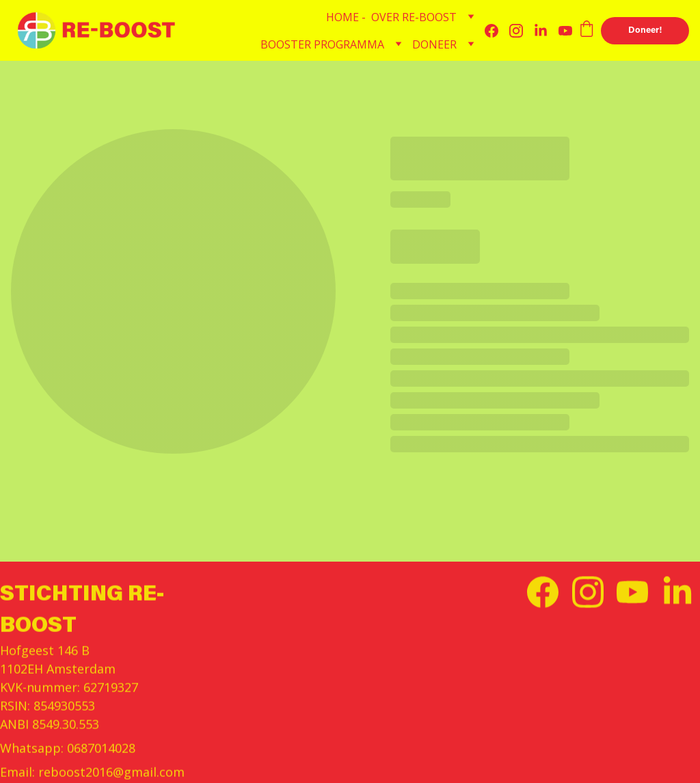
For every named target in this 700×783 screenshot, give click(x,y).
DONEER (434, 44)
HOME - (346, 17)
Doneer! (645, 30)
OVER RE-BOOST (414, 17)
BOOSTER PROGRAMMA (322, 44)
